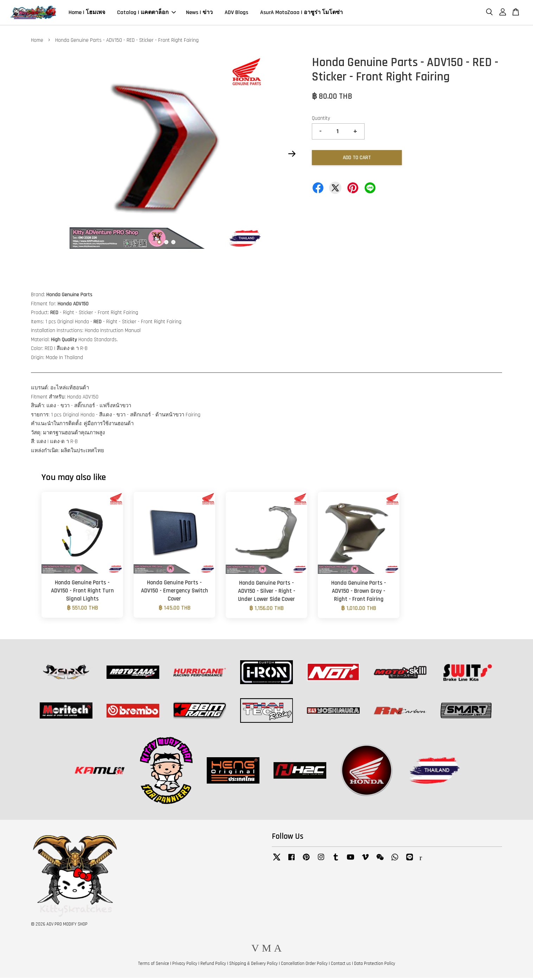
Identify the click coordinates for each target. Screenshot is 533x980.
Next (292, 156)
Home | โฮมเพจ (87, 14)
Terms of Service (154, 966)
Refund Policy (213, 966)
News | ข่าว (199, 14)
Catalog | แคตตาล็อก (146, 14)
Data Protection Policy (375, 966)
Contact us (341, 966)
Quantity (321, 120)
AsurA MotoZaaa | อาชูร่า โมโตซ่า (301, 14)
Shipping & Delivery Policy (253, 966)
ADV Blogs (236, 14)
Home (37, 42)
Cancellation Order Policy (304, 966)
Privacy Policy (185, 966)
